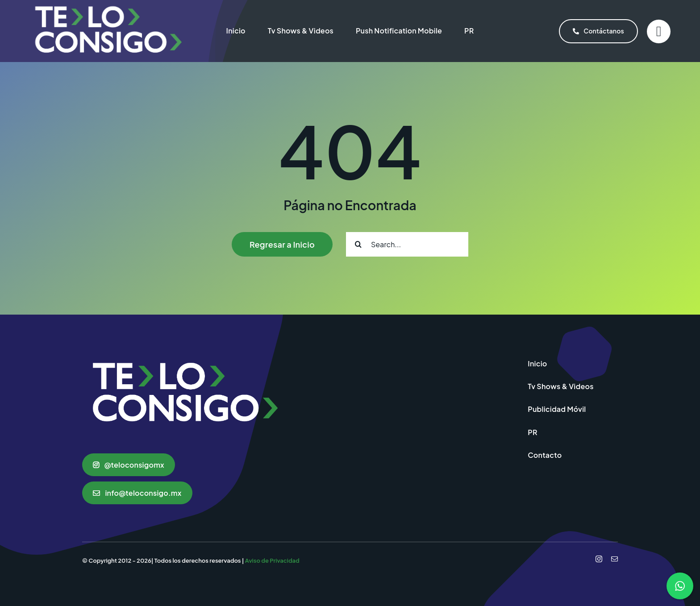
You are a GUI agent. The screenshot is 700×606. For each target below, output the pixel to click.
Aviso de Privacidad (272, 560)
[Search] (358, 244)
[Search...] (407, 244)
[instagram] (599, 559)
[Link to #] (659, 31)
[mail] (615, 559)
